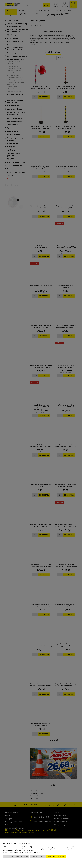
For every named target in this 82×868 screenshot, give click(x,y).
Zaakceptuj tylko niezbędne (16, 857)
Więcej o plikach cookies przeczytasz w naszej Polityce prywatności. (22, 853)
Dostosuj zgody (38, 857)
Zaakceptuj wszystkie (56, 857)
